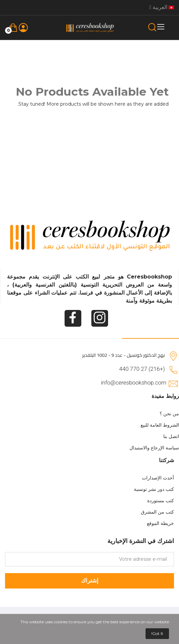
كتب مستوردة (161, 501)
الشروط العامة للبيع (160, 425)
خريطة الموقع (160, 523)
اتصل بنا (171, 436)
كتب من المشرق (157, 512)
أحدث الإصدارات (158, 478)
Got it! (157, 633)
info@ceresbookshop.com (134, 383)
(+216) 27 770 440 (142, 369)
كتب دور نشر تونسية (154, 489)
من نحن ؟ (169, 414)
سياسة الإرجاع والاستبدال (154, 448)
